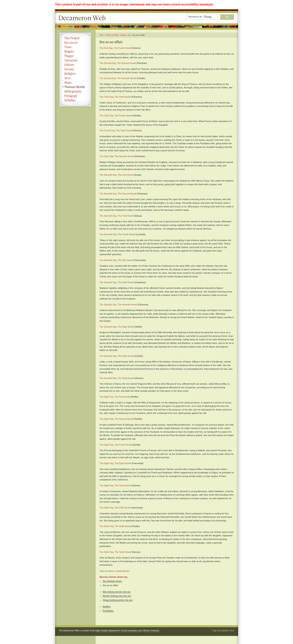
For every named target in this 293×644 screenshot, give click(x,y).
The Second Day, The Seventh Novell (118, 78)
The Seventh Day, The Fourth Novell (118, 234)
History (75, 65)
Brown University (151, 631)
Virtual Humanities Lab (131, 631)
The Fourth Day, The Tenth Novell (116, 130)
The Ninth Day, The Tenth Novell (116, 552)
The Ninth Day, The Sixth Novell (115, 526)
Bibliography (75, 91)
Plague (75, 56)
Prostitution (108, 611)
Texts (75, 47)
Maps (75, 82)
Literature (75, 60)
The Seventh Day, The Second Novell (118, 194)
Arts (75, 78)
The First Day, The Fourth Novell (116, 48)
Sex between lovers (112, 581)
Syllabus (75, 100)
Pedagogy (75, 96)
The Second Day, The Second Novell (118, 63)
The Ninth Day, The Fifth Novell (115, 508)
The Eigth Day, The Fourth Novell (116, 445)
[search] (200, 17)
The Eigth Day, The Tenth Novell (115, 485)
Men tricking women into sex (117, 592)
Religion (75, 74)
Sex (129, 35)
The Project (75, 38)
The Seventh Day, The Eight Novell (117, 327)
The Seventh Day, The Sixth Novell (117, 282)
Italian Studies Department (107, 631)
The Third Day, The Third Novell (115, 97)
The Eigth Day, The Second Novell (117, 419)
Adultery (107, 606)
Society (75, 69)
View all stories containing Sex (115, 571)
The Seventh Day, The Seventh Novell (118, 305)
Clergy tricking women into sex (118, 600)
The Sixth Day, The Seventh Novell (117, 156)
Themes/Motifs (75, 87)
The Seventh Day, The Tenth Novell (117, 378)
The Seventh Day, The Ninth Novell (117, 356)
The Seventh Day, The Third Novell (117, 216)
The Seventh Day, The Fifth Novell (116, 260)
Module (123, 35)
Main (102, 35)
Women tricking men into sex (117, 596)
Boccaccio (75, 43)
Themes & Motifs (112, 35)
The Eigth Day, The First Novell (115, 397)
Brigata (75, 51)
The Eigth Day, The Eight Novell (115, 463)
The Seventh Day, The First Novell (116, 175)
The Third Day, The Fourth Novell (116, 116)
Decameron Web (83, 18)
